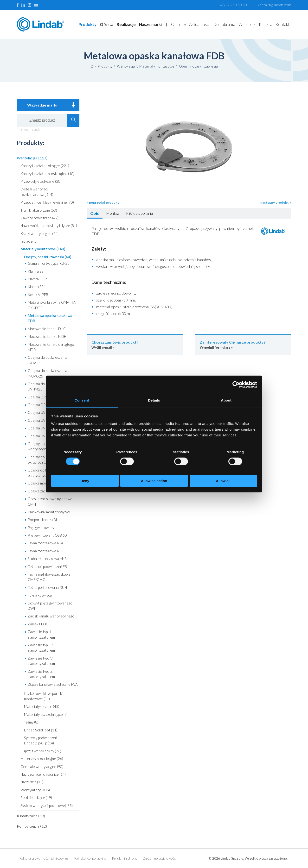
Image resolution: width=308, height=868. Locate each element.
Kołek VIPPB (38, 295)
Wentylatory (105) (35, 790)
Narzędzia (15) (32, 782)
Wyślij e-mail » (135, 344)
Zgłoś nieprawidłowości (160, 858)
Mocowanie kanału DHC (47, 329)
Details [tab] (154, 400)
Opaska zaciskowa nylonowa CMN (50, 501)
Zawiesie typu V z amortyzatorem (41, 661)
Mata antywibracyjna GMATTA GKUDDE (52, 305)
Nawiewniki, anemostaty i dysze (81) (49, 226)
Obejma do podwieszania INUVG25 (47, 373)
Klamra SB (36, 271)
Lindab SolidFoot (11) (41, 730)
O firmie (178, 24)
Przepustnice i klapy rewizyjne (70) (47, 202)
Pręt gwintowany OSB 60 (47, 535)
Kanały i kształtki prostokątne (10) (47, 174)
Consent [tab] (82, 400)
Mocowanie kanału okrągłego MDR (51, 347)
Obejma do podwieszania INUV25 (47, 360)
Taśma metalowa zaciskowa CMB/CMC (49, 577)
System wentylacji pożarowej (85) (47, 805)
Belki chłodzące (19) (36, 798)
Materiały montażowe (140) (43, 249)
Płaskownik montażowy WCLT (51, 512)
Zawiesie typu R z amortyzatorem (41, 648)
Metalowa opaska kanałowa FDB (50, 318)
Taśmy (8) (31, 722)
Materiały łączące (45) (42, 706)
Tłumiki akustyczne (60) (39, 210)
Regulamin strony (125, 858)
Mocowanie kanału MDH (47, 336)
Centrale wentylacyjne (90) (42, 767)
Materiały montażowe (157, 66)
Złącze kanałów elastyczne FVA (53, 684)
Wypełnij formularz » (243, 344)
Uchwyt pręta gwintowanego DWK (50, 606)
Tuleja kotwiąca (40, 595)
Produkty (87, 24)
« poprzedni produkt (103, 202)
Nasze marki (150, 24)
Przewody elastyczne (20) (41, 181)
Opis (95, 213)
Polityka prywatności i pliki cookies (44, 858)
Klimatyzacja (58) (31, 816)
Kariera (266, 24)
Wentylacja (126, 66)
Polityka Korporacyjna (90, 858)
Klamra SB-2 (37, 279)
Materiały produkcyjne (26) (42, 759)
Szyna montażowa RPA (46, 543)
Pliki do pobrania (139, 213)
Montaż (112, 213)
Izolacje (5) (29, 241)
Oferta (107, 24)
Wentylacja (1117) (32, 158)
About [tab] (226, 400)
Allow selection (154, 481)
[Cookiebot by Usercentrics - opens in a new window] (236, 384)
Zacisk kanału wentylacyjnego (51, 616)
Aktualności (199, 24)
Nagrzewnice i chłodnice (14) (43, 774)
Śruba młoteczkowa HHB (47, 559)
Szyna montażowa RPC (46, 551)
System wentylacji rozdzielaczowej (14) (37, 192)
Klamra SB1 (37, 287)
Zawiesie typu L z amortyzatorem (41, 634)
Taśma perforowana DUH (47, 587)
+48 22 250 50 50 (232, 5)
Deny (85, 481)
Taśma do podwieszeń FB (47, 566)
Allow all (223, 481)
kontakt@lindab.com (274, 5)
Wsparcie (247, 24)
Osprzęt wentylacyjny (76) (41, 751)
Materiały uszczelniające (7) (46, 714)
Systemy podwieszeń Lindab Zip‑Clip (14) (41, 740)
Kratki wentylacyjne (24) (39, 233)
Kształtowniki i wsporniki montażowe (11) (43, 696)
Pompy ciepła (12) (32, 826)
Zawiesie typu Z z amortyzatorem (41, 674)
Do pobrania (224, 24)
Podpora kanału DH (43, 520)
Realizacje (126, 24)
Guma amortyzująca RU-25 (49, 263)
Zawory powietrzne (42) (39, 218)
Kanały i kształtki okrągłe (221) (45, 166)
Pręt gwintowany (41, 528)
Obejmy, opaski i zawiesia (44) (48, 257)
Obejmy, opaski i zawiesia (198, 66)
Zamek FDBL (38, 624)
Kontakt (282, 24)
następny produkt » (276, 202)
